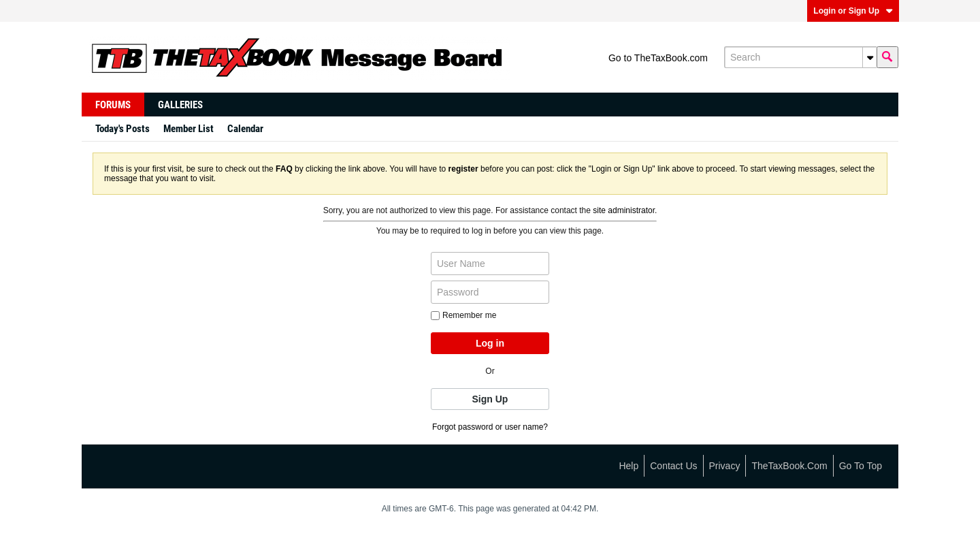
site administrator (624, 210)
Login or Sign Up (853, 11)
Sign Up (490, 399)
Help (628, 466)
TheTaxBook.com (789, 466)
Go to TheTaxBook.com (658, 58)
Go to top (861, 466)
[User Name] (490, 264)
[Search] (800, 57)
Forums (113, 105)
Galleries (180, 105)
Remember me (463, 315)
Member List (189, 129)
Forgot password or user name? (490, 427)
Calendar (245, 129)
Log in (490, 343)
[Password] (490, 292)
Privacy (725, 466)
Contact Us (673, 466)
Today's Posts (122, 129)
